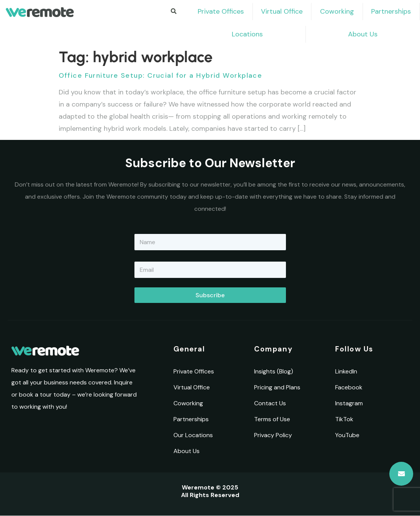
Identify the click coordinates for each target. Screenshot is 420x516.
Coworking (337, 11)
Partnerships (391, 11)
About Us (363, 34)
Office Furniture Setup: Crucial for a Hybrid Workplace (161, 75)
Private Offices (221, 11)
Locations (247, 34)
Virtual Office (282, 11)
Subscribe (210, 295)
